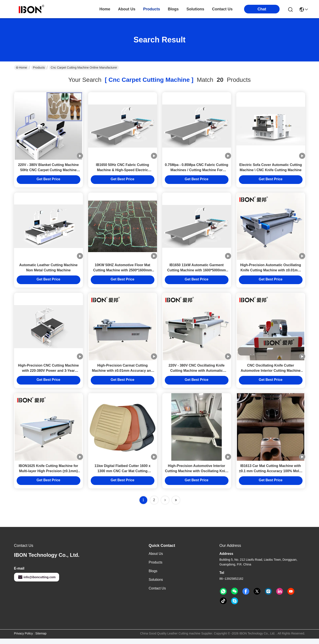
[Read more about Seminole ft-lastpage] (176, 506)
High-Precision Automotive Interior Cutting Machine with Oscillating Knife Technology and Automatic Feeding (197, 476)
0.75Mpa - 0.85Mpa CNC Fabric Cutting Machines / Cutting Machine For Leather (197, 171)
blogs (173, 9)
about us (127, 9)
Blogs (153, 576)
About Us (156, 559)
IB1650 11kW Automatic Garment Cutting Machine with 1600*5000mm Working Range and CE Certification (196, 273)
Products (39, 68)
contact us (222, 9)
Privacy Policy (23, 639)
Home (105, 9)
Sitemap (41, 639)
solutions (195, 9)
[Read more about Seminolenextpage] (165, 506)
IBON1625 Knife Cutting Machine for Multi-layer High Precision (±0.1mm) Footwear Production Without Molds (48, 476)
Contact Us (157, 594)
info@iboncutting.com (37, 583)
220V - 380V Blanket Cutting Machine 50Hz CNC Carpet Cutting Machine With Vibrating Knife (48, 171)
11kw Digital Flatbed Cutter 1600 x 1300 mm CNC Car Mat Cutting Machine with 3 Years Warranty (122, 476)
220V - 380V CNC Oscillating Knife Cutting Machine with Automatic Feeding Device (197, 375)
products (152, 9)
